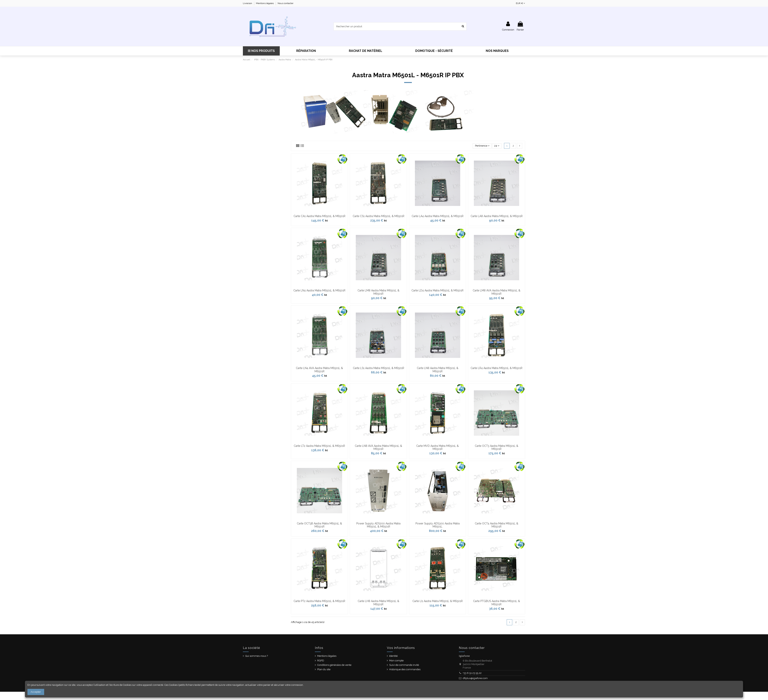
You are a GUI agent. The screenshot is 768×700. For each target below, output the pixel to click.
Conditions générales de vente (334, 665)
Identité (393, 656)
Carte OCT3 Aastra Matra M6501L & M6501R (497, 447)
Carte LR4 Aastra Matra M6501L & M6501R (497, 368)
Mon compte (396, 661)
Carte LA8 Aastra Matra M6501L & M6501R (497, 216)
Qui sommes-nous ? (257, 656)
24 (497, 146)
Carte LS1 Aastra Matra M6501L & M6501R (379, 368)
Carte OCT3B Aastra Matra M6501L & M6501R (319, 525)
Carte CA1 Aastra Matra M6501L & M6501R (319, 216)
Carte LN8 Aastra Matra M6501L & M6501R (438, 370)
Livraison (248, 3)
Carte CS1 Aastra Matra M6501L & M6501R (379, 216)
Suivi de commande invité (404, 665)
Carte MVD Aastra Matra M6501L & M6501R (437, 447)
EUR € (521, 3)
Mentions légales (265, 3)
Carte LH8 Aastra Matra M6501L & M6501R (378, 603)
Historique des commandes (405, 669)
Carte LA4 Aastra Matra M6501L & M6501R (438, 216)
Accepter (36, 692)
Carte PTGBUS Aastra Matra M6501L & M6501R (497, 603)
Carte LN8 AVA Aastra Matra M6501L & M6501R (378, 447)
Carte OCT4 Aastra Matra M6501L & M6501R (497, 525)
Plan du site (324, 669)
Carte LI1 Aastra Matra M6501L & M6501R (438, 601)
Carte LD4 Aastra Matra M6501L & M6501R (437, 290)
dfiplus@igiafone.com (475, 678)
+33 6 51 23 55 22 (472, 673)
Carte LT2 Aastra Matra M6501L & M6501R (319, 446)
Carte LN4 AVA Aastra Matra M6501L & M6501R (319, 370)
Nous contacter (286, 3)
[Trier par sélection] (482, 146)
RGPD (321, 661)
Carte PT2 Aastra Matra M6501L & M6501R (319, 601)
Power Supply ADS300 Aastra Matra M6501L (438, 525)
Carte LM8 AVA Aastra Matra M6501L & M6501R (497, 292)
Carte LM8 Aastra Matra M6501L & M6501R (378, 292)
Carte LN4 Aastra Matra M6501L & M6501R (319, 290)
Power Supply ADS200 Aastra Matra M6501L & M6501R (378, 525)
